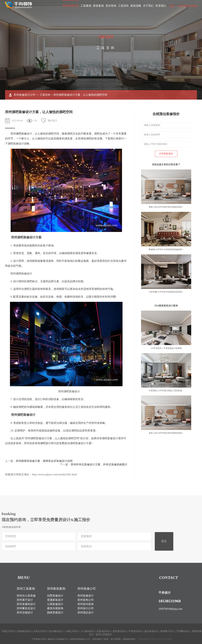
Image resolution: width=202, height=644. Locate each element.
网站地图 (143, 639)
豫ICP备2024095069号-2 (158, 639)
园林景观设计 (55, 613)
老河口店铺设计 (104, 634)
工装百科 (123, 6)
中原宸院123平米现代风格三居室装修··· (166, 391)
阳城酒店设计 (24, 631)
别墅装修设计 (55, 596)
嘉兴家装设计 (151, 631)
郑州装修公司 (71, 6)
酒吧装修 (21, 134)
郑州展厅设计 (25, 600)
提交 (164, 541)
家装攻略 (136, 6)
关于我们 (148, 6)
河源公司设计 (9, 631)
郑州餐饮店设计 (26, 608)
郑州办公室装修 (26, 596)
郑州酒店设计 (86, 613)
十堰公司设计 (72, 631)
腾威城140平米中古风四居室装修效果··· (166, 249)
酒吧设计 (46, 443)
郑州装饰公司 (86, 600)
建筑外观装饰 (55, 608)
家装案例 (98, 6)
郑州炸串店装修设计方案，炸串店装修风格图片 (99, 464)
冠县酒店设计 (104, 631)
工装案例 (86, 6)
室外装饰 (111, 6)
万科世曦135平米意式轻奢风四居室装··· (166, 292)
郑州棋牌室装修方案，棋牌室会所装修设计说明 (44, 461)
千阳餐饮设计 (183, 631)
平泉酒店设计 (136, 631)
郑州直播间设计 (26, 604)
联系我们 (161, 6)
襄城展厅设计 (167, 631)
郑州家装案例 (56, 589)
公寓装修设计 (55, 604)
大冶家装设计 (88, 631)
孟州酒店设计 (120, 631)
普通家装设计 (55, 600)
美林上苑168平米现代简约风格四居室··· (166, 207)
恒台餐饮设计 (56, 631)
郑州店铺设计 (25, 613)
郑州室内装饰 (86, 604)
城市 (170, 639)
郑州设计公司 (86, 608)
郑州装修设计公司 (24, 95)
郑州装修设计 (86, 596)
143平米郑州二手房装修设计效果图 (166, 348)
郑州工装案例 (26, 589)
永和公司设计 (40, 631)
